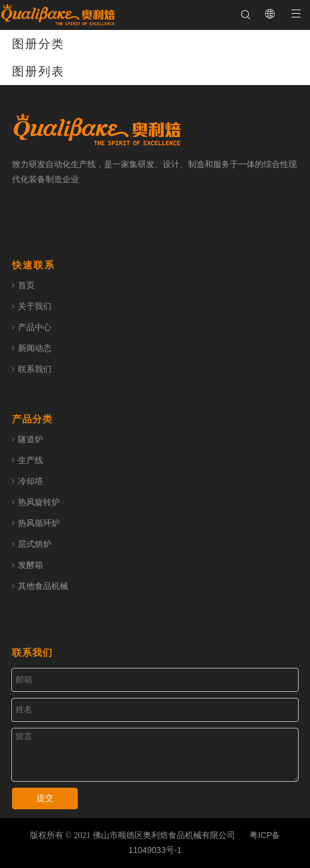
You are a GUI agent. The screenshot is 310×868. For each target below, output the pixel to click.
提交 (45, 798)
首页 (26, 285)
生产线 (31, 460)
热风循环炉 (39, 523)
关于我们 (35, 306)
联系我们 (35, 369)
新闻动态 (35, 348)
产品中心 (35, 327)
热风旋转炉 (39, 502)
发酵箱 (31, 565)
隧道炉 (31, 439)
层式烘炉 (35, 544)
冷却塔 (31, 481)
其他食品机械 (43, 586)
